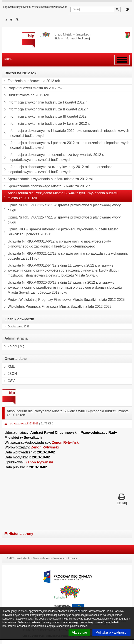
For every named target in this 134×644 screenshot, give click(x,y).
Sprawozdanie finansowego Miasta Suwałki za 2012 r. (47, 186)
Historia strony (19, 534)
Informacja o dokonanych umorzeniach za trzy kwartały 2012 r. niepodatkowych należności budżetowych (53, 157)
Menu (8, 59)
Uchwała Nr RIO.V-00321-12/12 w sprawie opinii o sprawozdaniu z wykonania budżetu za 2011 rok (65, 256)
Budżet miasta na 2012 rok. (26, 95)
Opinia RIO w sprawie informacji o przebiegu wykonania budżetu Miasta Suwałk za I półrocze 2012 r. (60, 232)
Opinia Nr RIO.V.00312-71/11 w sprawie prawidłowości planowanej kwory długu (62, 208)
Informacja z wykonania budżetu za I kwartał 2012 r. (45, 102)
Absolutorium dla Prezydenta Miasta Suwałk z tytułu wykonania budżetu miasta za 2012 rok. (60, 196)
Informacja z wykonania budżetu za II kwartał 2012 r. (45, 109)
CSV (9, 381)
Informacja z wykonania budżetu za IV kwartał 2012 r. (46, 124)
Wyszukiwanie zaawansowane (50, 7)
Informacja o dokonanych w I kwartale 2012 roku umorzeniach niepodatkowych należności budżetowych (66, 133)
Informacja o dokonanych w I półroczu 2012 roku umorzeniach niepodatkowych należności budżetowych (66, 145)
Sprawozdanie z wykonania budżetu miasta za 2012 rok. (48, 179)
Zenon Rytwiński (66, 443)
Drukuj (122, 499)
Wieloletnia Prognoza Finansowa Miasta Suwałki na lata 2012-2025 (57, 307)
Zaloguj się (13, 346)
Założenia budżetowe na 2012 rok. (32, 81)
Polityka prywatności (111, 632)
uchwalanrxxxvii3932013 (25, 424)
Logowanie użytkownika (17, 7)
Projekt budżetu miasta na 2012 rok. (33, 88)
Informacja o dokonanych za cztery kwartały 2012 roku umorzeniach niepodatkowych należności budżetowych (57, 169)
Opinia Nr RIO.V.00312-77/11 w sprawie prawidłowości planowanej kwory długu (62, 220)
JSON (10, 374)
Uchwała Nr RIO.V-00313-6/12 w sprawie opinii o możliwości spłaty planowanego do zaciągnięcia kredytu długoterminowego (57, 244)
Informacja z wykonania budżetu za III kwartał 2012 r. (46, 117)
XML (9, 367)
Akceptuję (79, 632)
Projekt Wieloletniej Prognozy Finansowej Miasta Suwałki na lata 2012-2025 (64, 300)
